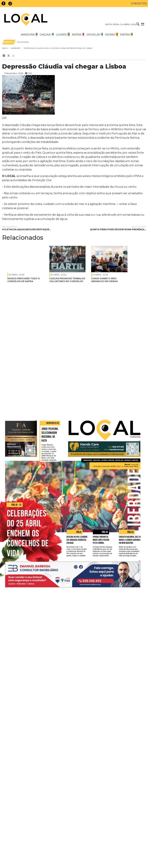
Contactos (139, 4)
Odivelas (95, 35)
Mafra (78, 35)
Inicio (5, 48)
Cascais (47, 35)
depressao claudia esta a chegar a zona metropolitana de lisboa (58, 48)
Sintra (127, 35)
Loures (63, 35)
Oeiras (112, 35)
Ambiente (16, 48)
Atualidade (23, 42)
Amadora (29, 35)
